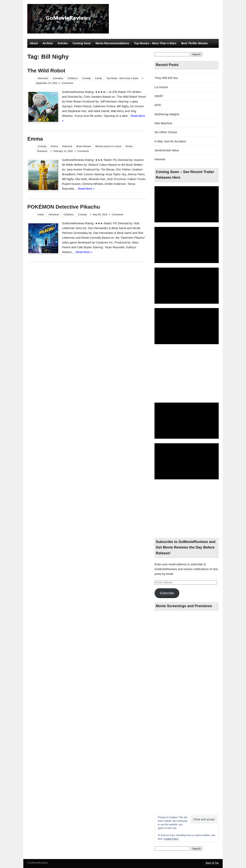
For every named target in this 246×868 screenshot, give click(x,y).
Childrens (73, 78)
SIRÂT (159, 96)
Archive (48, 43)
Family (99, 78)
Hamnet (160, 159)
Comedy (86, 78)
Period (129, 146)
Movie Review (84, 146)
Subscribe (167, 593)
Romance (42, 151)
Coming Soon (82, 43)
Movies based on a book (108, 146)
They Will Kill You (166, 78)
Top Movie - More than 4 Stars (123, 78)
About (34, 43)
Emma (35, 139)
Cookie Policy (171, 839)
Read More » (86, 189)
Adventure (43, 78)
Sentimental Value (167, 150)
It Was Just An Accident (170, 141)
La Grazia (161, 87)
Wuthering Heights (167, 114)
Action (41, 215)
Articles (63, 43)
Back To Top (212, 863)
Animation (58, 78)
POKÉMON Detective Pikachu (64, 207)
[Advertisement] (187, 374)
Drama (54, 146)
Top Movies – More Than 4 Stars (155, 43)
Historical (67, 146)
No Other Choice (166, 132)
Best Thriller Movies (194, 43)
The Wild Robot (46, 71)
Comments (67, 83)
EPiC (158, 105)
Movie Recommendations (112, 43)
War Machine (163, 123)
